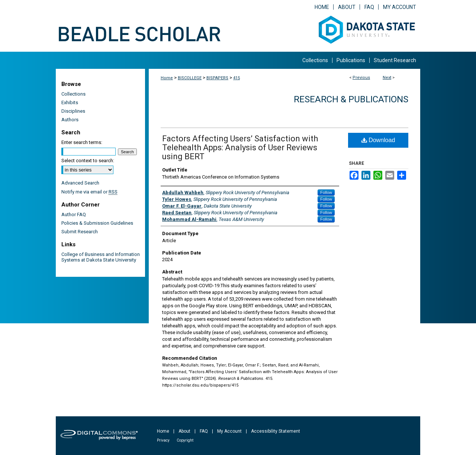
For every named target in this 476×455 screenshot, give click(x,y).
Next (387, 78)
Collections (73, 94)
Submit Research (80, 232)
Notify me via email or (89, 192)
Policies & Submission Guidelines (97, 223)
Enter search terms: (82, 142)
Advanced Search (80, 183)
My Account (229, 431)
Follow (326, 192)
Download (378, 140)
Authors (70, 120)
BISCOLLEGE (190, 78)
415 (237, 78)
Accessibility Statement (276, 431)
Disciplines (73, 111)
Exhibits (70, 102)
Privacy (163, 440)
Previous (361, 78)
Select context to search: (88, 161)
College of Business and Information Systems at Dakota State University (101, 257)
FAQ (204, 431)
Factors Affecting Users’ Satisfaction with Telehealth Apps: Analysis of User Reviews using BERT (240, 148)
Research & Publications (351, 99)
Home (167, 78)
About (184, 431)
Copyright (185, 440)
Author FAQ (74, 214)
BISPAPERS (217, 78)
